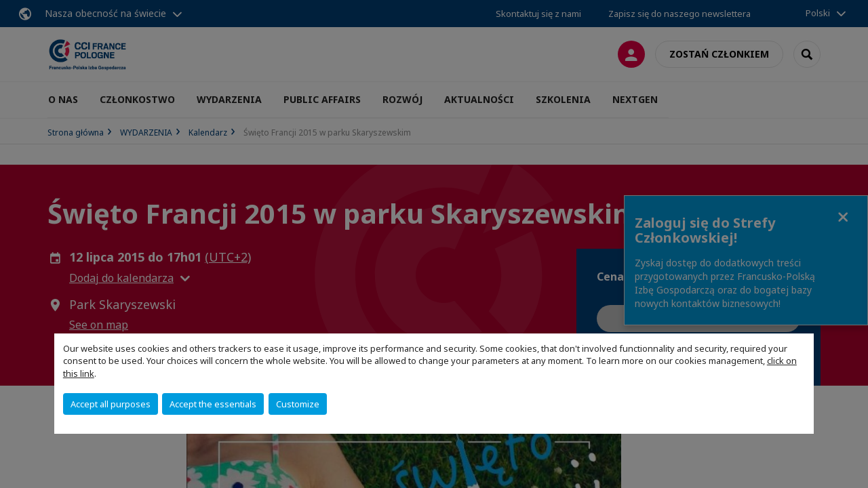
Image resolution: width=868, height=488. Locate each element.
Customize (298, 404)
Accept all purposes (111, 404)
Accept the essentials (213, 404)
